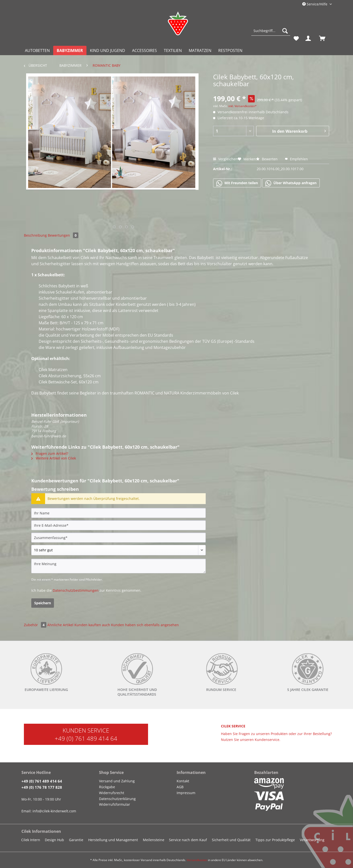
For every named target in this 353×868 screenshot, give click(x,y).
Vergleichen (225, 159)
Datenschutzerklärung (117, 799)
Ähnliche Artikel (60, 625)
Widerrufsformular (115, 804)
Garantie (76, 840)
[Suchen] (285, 31)
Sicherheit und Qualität (231, 840)
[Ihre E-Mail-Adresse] (118, 525)
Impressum (186, 793)
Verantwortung (312, 840)
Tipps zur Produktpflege (275, 840)
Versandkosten (197, 860)
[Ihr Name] (118, 513)
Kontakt (183, 781)
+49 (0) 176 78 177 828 (42, 787)
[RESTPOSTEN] (230, 50)
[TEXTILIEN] (173, 50)
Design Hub (54, 840)
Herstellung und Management (113, 840)
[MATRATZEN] (200, 50)
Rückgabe (107, 787)
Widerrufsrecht (112, 793)
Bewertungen (63, 235)
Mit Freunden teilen (237, 183)
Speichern (43, 603)
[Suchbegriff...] (271, 31)
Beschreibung (35, 235)
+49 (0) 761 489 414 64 (86, 738)
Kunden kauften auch (92, 625)
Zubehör (36, 625)
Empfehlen (296, 159)
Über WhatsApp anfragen (291, 183)
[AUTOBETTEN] (37, 50)
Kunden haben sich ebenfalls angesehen (145, 625)
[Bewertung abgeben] (118, 550)
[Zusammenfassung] (118, 538)
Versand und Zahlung (117, 781)
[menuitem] (271, 33)
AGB (180, 787)
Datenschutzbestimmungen (76, 590)
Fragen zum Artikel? (50, 453)
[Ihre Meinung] (118, 566)
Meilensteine (154, 840)
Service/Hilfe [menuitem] (315, 4)
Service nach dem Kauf (188, 840)
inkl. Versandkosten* (243, 106)
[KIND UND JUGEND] (108, 50)
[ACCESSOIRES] (144, 50)
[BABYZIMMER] (70, 50)
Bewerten (267, 159)
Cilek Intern (31, 840)
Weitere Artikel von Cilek (54, 458)
